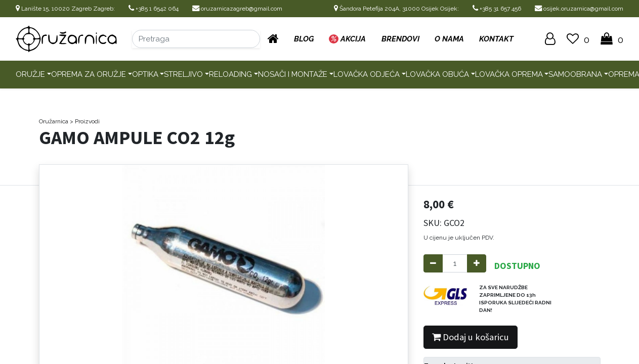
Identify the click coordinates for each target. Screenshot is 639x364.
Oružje (30, 74)
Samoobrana (575, 74)
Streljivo (183, 74)
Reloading (230, 74)
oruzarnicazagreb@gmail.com (237, 9)
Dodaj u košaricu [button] (471, 337)
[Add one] (477, 264)
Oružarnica (54, 121)
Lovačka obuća (437, 74)
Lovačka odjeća (367, 74)
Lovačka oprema (509, 74)
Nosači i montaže (293, 74)
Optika (145, 74)
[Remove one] (433, 264)
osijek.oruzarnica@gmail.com (579, 9)
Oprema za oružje (89, 74)
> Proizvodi (85, 121)
